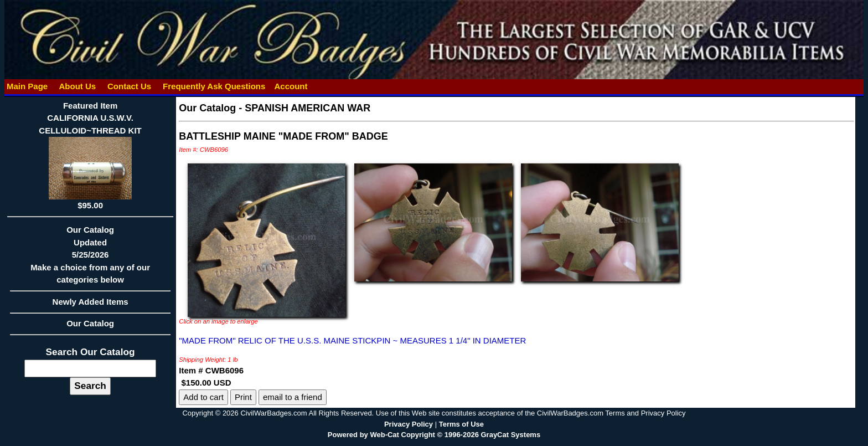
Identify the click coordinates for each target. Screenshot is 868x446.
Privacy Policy (409, 424)
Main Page (27, 86)
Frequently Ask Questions (214, 86)
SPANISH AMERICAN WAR (308, 108)
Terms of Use (461, 424)
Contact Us (130, 86)
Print (243, 397)
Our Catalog (90, 323)
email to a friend (293, 397)
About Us (77, 86)
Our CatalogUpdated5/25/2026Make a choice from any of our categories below (90, 258)
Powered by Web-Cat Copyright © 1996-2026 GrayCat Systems (434, 435)
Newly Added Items (90, 305)
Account (291, 86)
